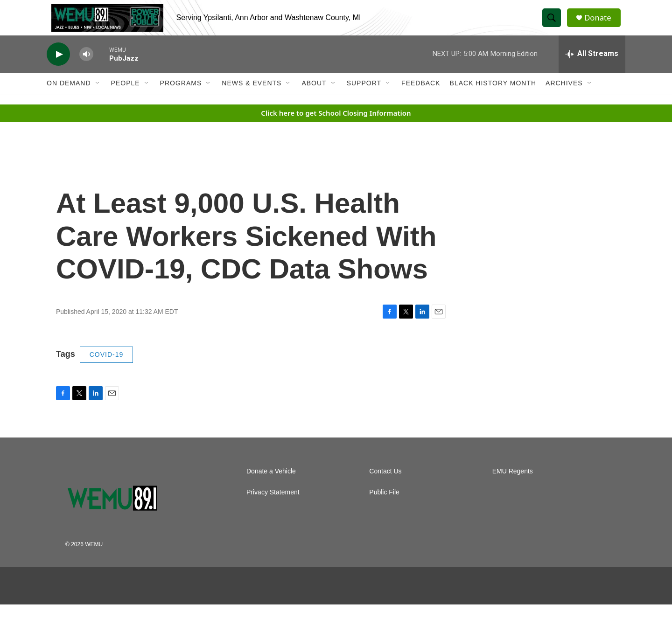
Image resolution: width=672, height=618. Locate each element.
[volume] (86, 68)
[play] (58, 68)
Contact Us (385, 485)
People (126, 97)
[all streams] (592, 68)
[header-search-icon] (554, 25)
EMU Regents (513, 485)
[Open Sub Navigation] (98, 97)
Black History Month (493, 97)
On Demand (69, 97)
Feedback (421, 97)
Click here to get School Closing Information (336, 126)
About (314, 97)
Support (364, 97)
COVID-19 (107, 368)
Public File (384, 506)
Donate (602, 24)
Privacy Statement (273, 506)
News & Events (252, 97)
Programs (181, 97)
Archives (564, 97)
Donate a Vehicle (271, 485)
